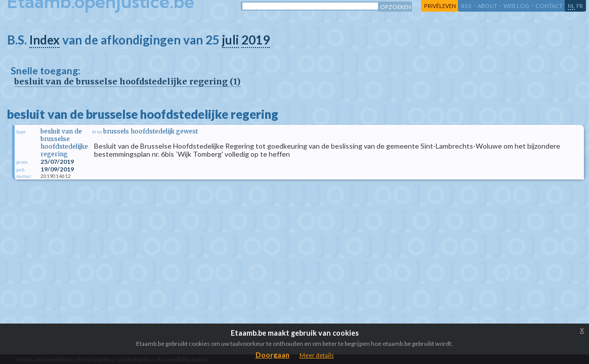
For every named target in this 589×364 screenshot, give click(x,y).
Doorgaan (272, 355)
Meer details (317, 355)
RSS (466, 6)
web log (516, 6)
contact (549, 6)
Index (45, 40)
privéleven (440, 6)
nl (571, 6)
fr (580, 6)
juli (230, 40)
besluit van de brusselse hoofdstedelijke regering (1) (127, 81)
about (488, 6)
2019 (256, 40)
